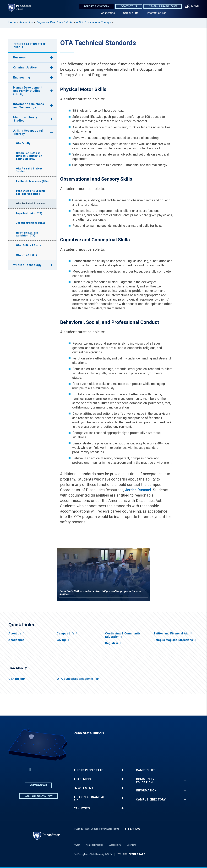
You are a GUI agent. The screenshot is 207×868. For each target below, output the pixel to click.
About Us (15, 633)
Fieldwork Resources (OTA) (32, 181)
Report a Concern (96, 6)
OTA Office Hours (27, 255)
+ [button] (123, 770)
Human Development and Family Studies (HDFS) (28, 91)
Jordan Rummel (138, 490)
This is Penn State (88, 770)
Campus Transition (163, 6)
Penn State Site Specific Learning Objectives (31, 192)
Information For (157, 13)
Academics (108, 13)
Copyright (131, 845)
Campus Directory (151, 800)
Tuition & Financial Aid (89, 799)
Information (146, 790)
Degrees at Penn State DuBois (54, 22)
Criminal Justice (25, 67)
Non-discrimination (95, 845)
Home (12, 22)
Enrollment (84, 788)
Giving (61, 640)
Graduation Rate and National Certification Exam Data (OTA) (29, 156)
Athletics (82, 808)
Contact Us (129, 6)
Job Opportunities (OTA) (31, 223)
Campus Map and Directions (173, 640)
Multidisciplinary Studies (25, 119)
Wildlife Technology (27, 265)
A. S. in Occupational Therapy (93, 22)
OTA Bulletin (17, 679)
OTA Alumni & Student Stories (29, 170)
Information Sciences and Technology (29, 106)
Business (19, 57)
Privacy (77, 845)
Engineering (22, 77)
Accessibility (115, 845)
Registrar (112, 643)
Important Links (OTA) (29, 213)
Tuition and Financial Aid (171, 633)
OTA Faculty (23, 143)
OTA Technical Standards (31, 204)
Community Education (145, 781)
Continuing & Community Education (123, 635)
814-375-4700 (132, 829)
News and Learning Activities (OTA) (27, 234)
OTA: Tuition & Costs (29, 245)
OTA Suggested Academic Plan (78, 679)
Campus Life (131, 13)
